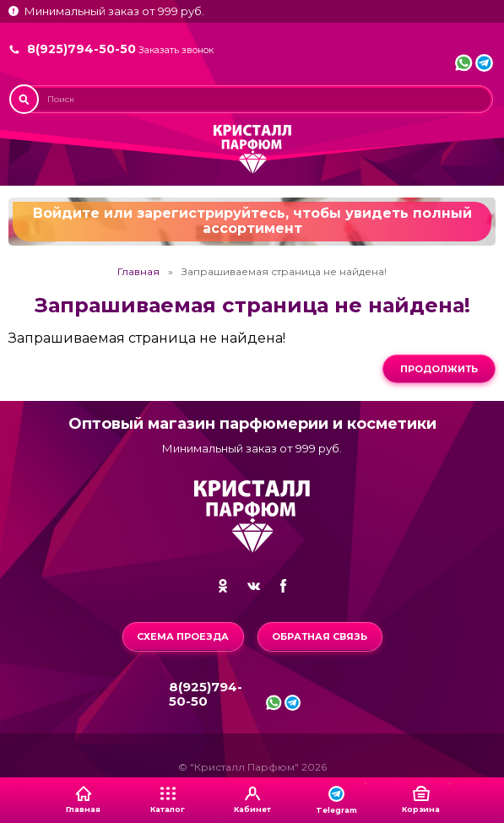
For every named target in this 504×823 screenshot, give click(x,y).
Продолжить (439, 369)
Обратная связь (320, 636)
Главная (138, 272)
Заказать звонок (176, 50)
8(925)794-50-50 (81, 49)
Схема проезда (183, 636)
